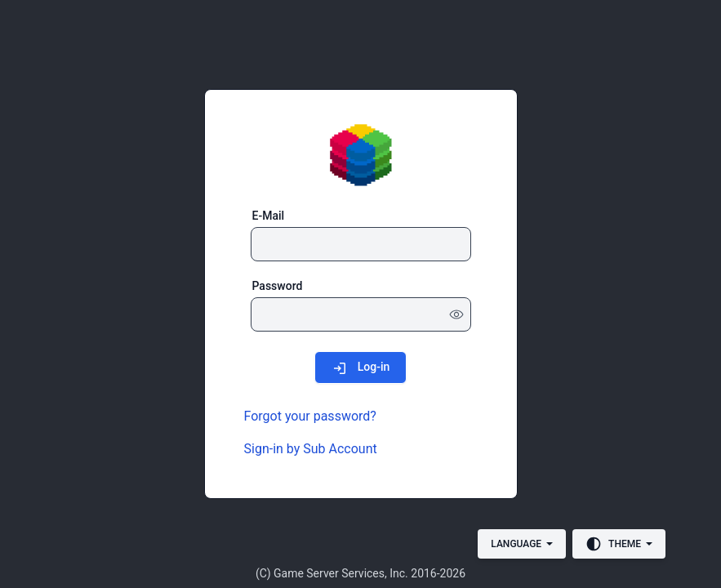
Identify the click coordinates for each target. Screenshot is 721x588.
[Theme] (619, 544)
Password (278, 286)
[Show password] (456, 314)
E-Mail (269, 216)
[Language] (522, 544)
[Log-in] (361, 367)
